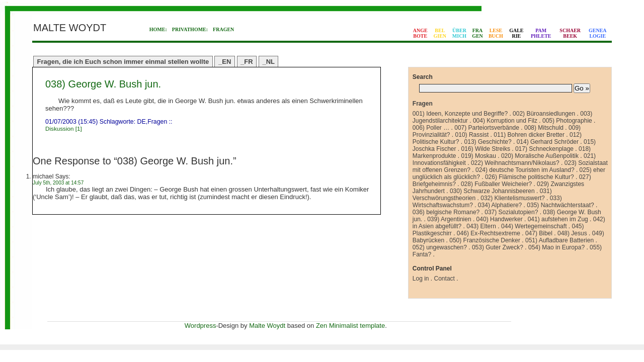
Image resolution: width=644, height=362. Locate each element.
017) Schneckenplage (544, 149)
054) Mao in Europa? (556, 247)
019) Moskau (479, 156)
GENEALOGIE (598, 33)
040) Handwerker (500, 219)
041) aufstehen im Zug (558, 219)
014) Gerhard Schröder (548, 142)
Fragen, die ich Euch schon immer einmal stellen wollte (123, 62)
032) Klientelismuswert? (512, 198)
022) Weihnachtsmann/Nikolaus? (515, 163)
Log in (421, 279)
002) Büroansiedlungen (544, 114)
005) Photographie (567, 121)
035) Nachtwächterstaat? (560, 205)
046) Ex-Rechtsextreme (489, 233)
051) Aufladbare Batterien (559, 240)
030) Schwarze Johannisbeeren (492, 191)
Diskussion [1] (64, 128)
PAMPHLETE (541, 33)
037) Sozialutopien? (511, 212)
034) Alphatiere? (500, 205)
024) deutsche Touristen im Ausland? (525, 170)
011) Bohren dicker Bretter (529, 135)
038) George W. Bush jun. (103, 84)
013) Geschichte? (488, 142)
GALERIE (516, 33)
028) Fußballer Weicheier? (496, 184)
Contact (445, 279)
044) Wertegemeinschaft (534, 226)
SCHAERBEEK (570, 33)
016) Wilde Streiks (486, 149)
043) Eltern (481, 226)
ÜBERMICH (459, 33)
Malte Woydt (267, 326)
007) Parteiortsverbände (487, 128)
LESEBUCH (496, 33)
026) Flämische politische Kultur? (530, 177)
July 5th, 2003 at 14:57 (58, 183)
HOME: (158, 29)
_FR (247, 62)
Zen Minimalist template (350, 326)
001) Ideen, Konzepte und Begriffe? (460, 114)
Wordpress (200, 326)
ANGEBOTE (420, 33)
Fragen (157, 122)
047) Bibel (539, 233)
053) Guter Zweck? (498, 247)
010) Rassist (472, 135)
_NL (268, 62)
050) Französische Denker (485, 240)
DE (142, 122)
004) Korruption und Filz (505, 121)
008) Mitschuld (544, 128)
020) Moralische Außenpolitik (540, 156)
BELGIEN (440, 33)
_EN (225, 62)
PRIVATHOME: (190, 29)
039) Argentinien (449, 219)
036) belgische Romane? (446, 212)
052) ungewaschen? (440, 247)
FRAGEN (223, 29)
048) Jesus (572, 233)
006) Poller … (431, 128)
